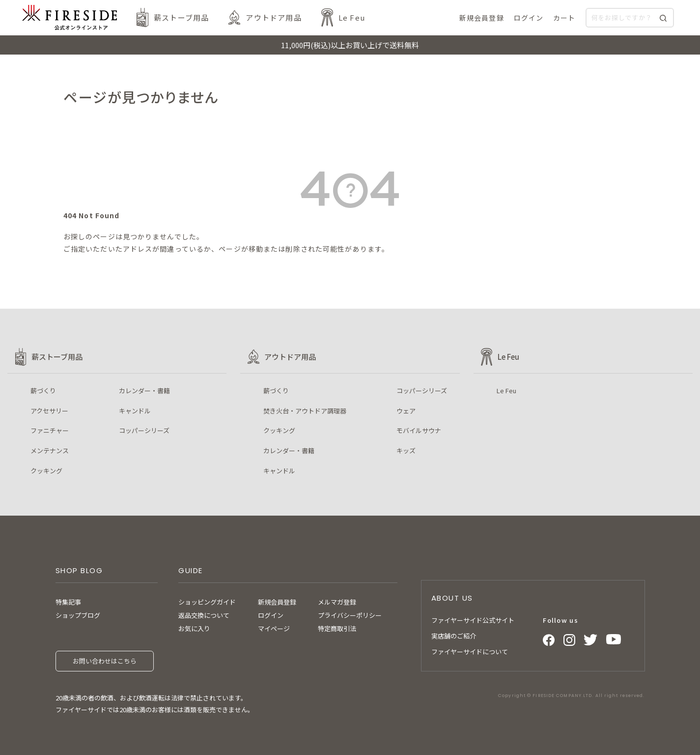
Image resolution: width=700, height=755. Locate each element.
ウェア (406, 411)
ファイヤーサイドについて (470, 652)
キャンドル (135, 411)
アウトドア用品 (273, 17)
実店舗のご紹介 (454, 636)
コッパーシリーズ (144, 430)
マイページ (274, 628)
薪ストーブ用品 (181, 17)
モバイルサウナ (419, 430)
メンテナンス (50, 450)
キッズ (406, 450)
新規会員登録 (277, 602)
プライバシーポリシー (350, 615)
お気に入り (194, 628)
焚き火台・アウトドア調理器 (305, 411)
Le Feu (352, 17)
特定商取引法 (337, 628)
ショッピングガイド (207, 602)
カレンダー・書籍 (144, 391)
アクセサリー (49, 411)
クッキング (46, 471)
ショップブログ (78, 615)
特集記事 (68, 602)
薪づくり (43, 391)
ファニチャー (50, 430)
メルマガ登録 (337, 602)
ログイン (271, 615)
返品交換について (204, 615)
